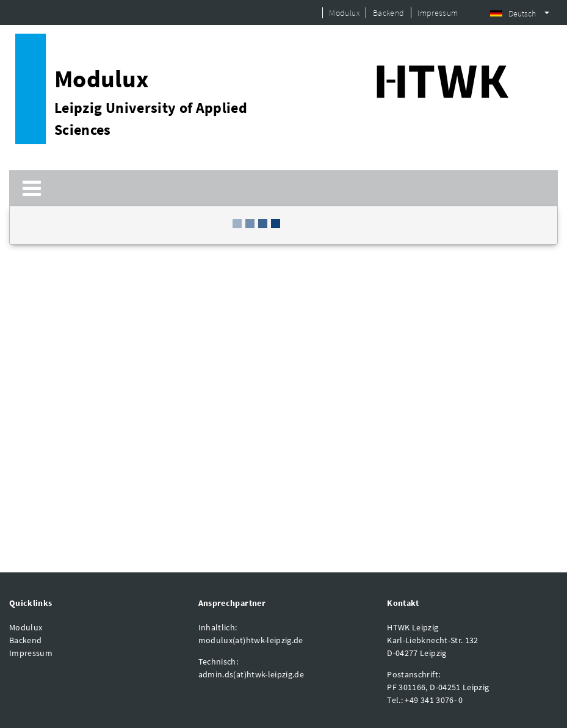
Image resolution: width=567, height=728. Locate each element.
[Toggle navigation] (32, 188)
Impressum (438, 13)
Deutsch (513, 13)
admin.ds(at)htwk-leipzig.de (251, 674)
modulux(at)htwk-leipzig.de (251, 640)
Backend (388, 13)
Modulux (344, 13)
